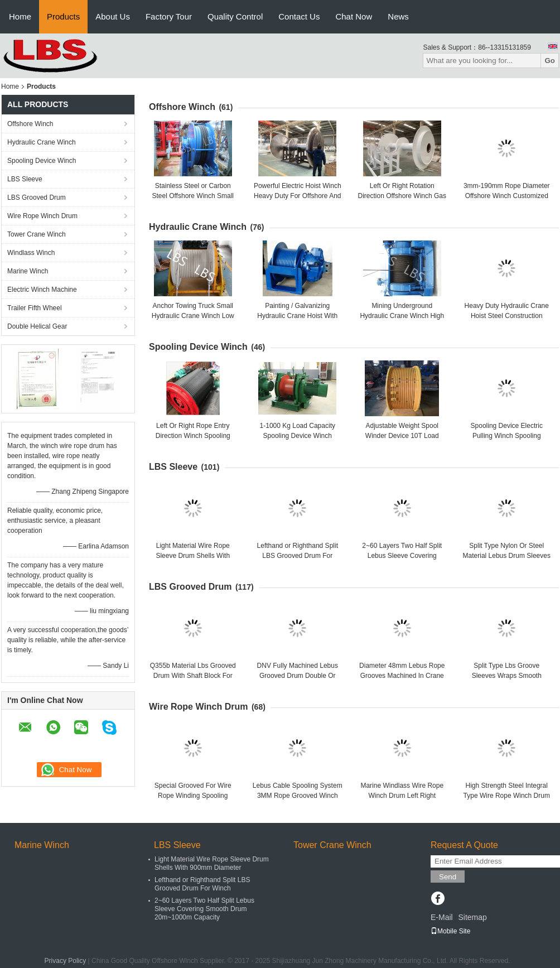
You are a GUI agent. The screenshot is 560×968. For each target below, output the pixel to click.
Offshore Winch (30, 124)
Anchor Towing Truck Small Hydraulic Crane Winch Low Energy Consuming (193, 316)
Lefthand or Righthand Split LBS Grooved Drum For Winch (298, 556)
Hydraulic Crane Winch (42, 142)
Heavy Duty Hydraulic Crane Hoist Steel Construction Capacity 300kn (507, 316)
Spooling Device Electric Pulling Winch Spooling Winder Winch (507, 436)
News (398, 16)
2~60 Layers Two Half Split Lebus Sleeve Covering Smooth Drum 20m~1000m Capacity (204, 909)
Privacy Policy (66, 961)
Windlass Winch (31, 253)
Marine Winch (28, 271)
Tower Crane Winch (37, 234)
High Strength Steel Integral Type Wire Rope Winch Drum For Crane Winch (507, 796)
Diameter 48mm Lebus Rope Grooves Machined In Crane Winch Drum (402, 676)
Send (448, 877)
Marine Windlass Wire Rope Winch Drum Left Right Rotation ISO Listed (402, 796)
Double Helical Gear (37, 326)
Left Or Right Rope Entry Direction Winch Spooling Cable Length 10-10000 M (193, 436)
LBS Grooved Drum (37, 198)
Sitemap (472, 917)
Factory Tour (169, 16)
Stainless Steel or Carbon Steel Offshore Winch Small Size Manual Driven (193, 196)
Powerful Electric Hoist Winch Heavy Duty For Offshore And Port (298, 196)
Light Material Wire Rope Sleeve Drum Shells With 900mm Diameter (193, 556)
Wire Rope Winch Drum (42, 216)
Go (550, 61)
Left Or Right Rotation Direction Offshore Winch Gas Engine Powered (402, 196)
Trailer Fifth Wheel (35, 308)
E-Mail (442, 917)
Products (63, 16)
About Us (113, 16)
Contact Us (299, 16)
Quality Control (235, 16)
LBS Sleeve (25, 179)
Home (20, 16)
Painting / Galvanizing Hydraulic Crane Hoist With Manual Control (297, 316)
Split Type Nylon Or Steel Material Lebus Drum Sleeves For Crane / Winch (507, 556)
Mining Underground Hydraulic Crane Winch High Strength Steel (402, 316)
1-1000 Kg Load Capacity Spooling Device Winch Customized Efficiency (298, 436)
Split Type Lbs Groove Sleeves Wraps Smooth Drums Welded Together (507, 676)
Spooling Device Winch (42, 161)
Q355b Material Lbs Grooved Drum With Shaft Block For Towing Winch (193, 676)
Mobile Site (450, 931)
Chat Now (354, 16)
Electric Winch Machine (42, 290)
